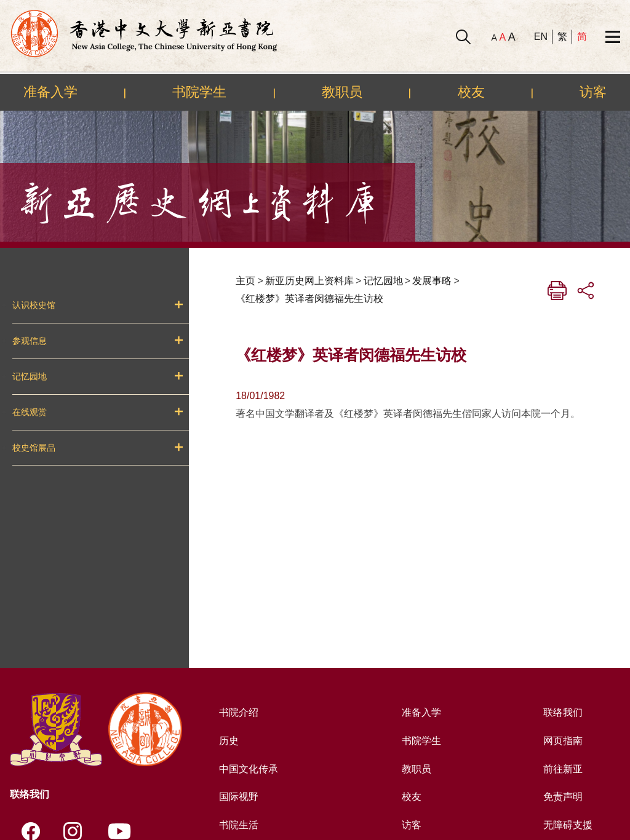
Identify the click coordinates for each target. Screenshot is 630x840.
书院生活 (239, 825)
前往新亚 (563, 769)
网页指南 (563, 741)
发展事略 (432, 281)
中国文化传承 (249, 769)
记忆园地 (30, 376)
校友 (471, 92)
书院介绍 (239, 712)
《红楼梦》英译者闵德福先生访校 (309, 299)
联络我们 (563, 712)
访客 (593, 92)
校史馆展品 (34, 448)
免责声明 (563, 797)
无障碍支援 (568, 825)
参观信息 (30, 341)
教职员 (342, 92)
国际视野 (239, 797)
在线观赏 (30, 412)
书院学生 (199, 92)
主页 (245, 281)
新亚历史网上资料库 (309, 281)
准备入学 (50, 92)
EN (541, 37)
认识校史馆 (34, 305)
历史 (229, 741)
